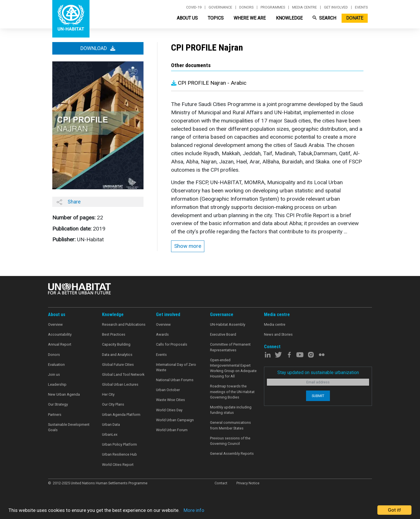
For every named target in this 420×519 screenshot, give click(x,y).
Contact (221, 483)
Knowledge (289, 18)
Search (324, 18)
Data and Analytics (117, 355)
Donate (355, 18)
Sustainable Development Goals (69, 427)
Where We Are (250, 18)
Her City (108, 394)
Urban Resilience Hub (119, 454)
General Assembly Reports (232, 453)
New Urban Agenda (64, 394)
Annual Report (60, 344)
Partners (55, 415)
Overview (55, 324)
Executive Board (223, 334)
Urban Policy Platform (119, 444)
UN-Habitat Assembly (228, 324)
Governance (220, 7)
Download (98, 48)
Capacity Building (116, 344)
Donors (246, 7)
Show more (188, 246)
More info (194, 510)
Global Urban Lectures (120, 384)
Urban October (168, 390)
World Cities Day (169, 410)
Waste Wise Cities (171, 400)
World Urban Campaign (175, 420)
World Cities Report (118, 465)
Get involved (336, 7)
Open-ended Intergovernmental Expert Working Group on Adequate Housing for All (233, 368)
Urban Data (111, 424)
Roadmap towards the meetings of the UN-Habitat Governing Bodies (232, 392)
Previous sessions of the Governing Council (230, 441)
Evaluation (56, 365)
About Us (187, 18)
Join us (54, 374)
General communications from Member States (230, 425)
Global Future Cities (118, 365)
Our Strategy (58, 404)
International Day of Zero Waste (176, 367)
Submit (318, 396)
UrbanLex (110, 434)
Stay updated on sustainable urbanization (318, 372)
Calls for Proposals (172, 344)
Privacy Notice (248, 483)
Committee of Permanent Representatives (230, 347)
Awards (162, 334)
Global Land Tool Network (123, 374)
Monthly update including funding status (231, 410)
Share (69, 202)
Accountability (60, 334)
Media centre (304, 7)
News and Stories (278, 334)
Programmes (273, 7)
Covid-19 (194, 7)
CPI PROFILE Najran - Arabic (209, 83)
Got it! (394, 510)
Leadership (57, 384)
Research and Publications (124, 324)
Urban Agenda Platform (121, 415)
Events (361, 7)
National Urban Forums (175, 380)
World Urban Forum (172, 430)
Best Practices (114, 334)
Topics (216, 18)
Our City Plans (113, 404)
